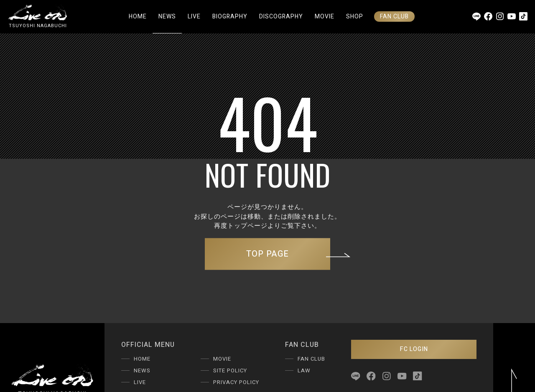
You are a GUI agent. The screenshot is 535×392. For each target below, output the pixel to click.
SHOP (355, 17)
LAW (304, 370)
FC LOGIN (414, 349)
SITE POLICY (230, 370)
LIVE (194, 17)
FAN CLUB (394, 17)
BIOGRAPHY (230, 17)
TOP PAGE (288, 254)
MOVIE (325, 17)
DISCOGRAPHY (281, 17)
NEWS (167, 17)
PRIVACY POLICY (236, 382)
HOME (138, 17)
